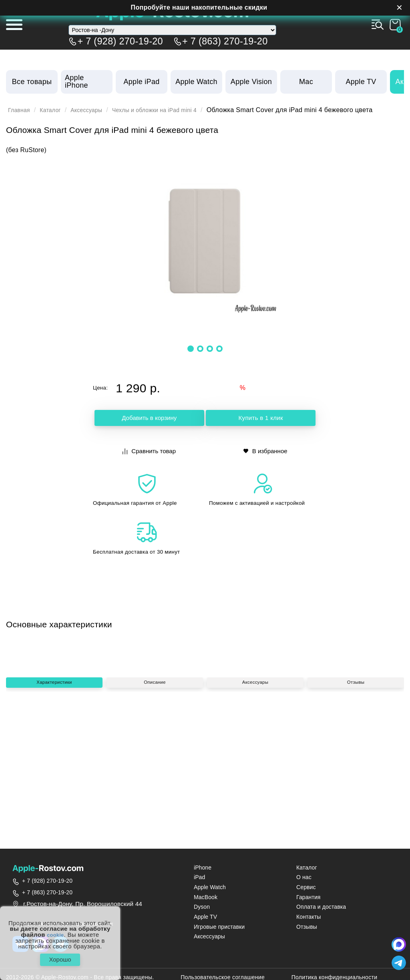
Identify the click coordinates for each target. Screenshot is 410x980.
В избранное (266, 450)
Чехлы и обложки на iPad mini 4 (173, 110)
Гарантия (309, 897)
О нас (304, 877)
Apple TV (205, 917)
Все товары (32, 82)
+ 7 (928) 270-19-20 (120, 39)
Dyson (202, 907)
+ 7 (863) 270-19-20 (225, 39)
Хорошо (60, 958)
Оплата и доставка (321, 907)
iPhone (203, 868)
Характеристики (54, 776)
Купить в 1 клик (261, 419)
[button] (191, 348)
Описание (155, 776)
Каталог (55, 110)
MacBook (206, 897)
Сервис (306, 887)
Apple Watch (210, 887)
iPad (199, 877)
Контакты (309, 917)
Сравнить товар (150, 450)
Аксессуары (96, 110)
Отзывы (356, 776)
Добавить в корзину (149, 419)
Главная (21, 110)
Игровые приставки (219, 927)
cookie (55, 931)
